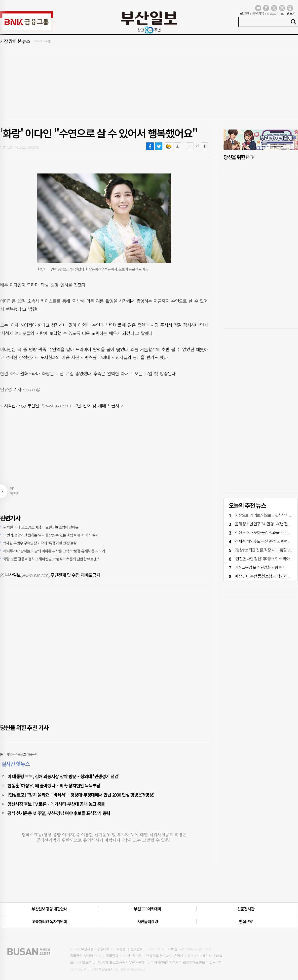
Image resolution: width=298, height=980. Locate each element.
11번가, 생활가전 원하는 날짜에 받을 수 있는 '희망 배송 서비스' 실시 (51, 535)
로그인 (244, 13)
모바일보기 (288, 13)
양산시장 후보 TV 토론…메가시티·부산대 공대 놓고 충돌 (56, 804)
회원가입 (258, 13)
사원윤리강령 (148, 922)
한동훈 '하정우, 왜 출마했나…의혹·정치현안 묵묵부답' (55, 785)
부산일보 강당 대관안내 (49, 909)
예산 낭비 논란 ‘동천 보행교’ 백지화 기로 (265, 576)
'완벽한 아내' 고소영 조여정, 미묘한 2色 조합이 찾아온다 (42, 527)
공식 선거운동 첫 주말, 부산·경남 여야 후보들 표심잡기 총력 (59, 813)
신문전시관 (246, 909)
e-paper (272, 13)
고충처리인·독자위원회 (49, 922)
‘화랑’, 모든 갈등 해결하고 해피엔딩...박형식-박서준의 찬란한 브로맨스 (51, 559)
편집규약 (246, 922)
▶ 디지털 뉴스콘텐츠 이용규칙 (19, 754)
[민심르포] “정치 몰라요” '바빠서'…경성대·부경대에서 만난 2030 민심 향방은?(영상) (81, 795)
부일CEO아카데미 (148, 909)
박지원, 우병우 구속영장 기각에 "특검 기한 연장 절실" (40, 543)
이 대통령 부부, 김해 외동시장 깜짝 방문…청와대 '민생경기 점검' (63, 776)
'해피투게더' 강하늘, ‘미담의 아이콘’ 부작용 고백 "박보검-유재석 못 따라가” (54, 551)
